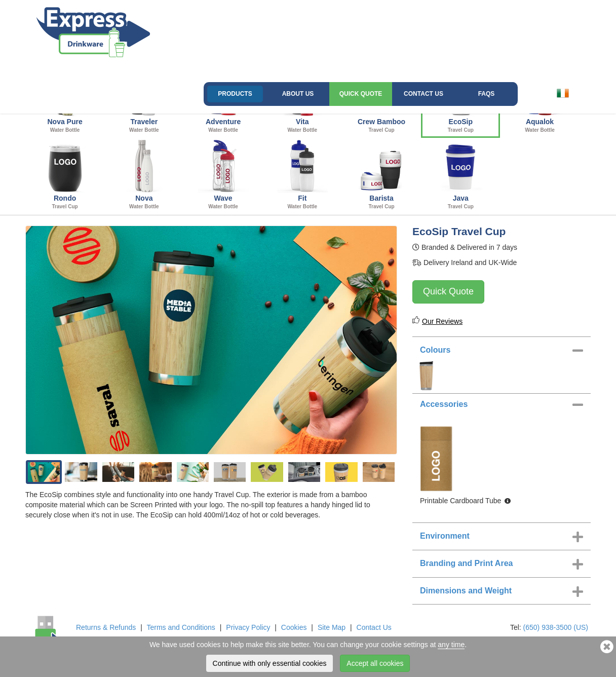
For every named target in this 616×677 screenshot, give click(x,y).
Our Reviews (442, 321)
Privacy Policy (248, 627)
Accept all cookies (375, 663)
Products (235, 94)
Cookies (294, 627)
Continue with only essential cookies (270, 663)
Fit (302, 175)
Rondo (65, 175)
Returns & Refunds (106, 627)
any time (451, 645)
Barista (381, 175)
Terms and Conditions (181, 627)
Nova (144, 175)
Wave (223, 175)
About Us (298, 94)
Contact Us (423, 94)
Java (460, 175)
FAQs (487, 94)
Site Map (332, 627)
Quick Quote (361, 94)
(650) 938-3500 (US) (556, 627)
